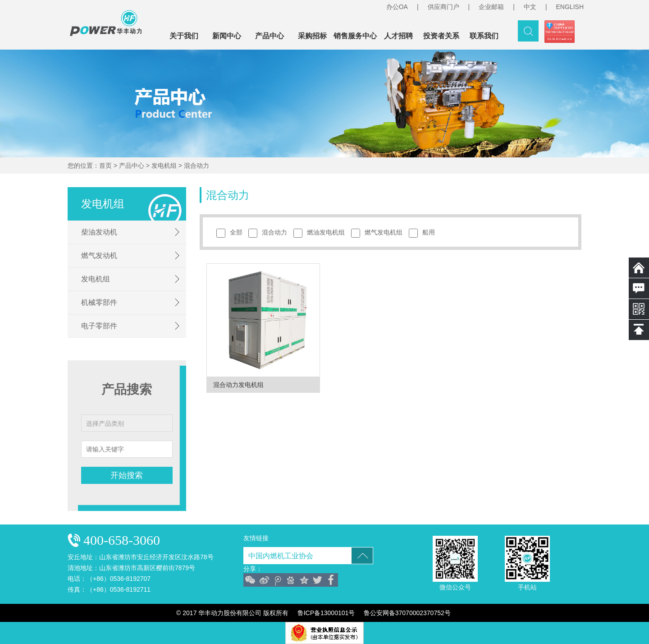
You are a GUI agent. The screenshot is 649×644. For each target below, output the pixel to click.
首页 (105, 166)
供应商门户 (443, 7)
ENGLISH (570, 7)
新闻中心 (227, 36)
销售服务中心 (355, 36)
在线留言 (639, 288)
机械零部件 (99, 302)
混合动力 (197, 166)
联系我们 (484, 36)
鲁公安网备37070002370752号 (407, 613)
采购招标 (312, 36)
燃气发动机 (99, 255)
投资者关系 (441, 36)
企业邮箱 (491, 7)
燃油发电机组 (321, 233)
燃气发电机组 (379, 233)
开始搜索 (127, 475)
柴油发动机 (99, 232)
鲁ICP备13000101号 (326, 613)
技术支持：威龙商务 (489, 613)
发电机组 (164, 166)
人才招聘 (398, 36)
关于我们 (184, 36)
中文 (530, 7)
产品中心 (270, 36)
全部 (232, 233)
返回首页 (639, 268)
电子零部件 (99, 326)
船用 (424, 233)
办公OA (397, 7)
